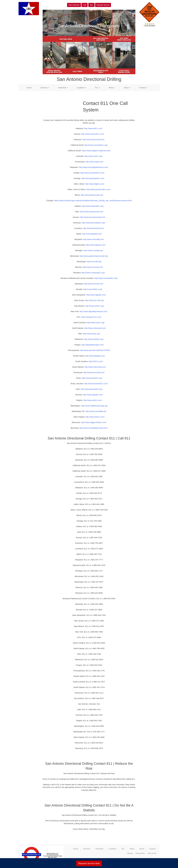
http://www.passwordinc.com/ (98, 189)
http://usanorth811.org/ (93, 289)
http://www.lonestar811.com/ (96, 384)
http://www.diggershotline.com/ (94, 422)
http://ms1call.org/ (94, 261)
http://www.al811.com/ (93, 128)
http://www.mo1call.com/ (93, 267)
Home (29, 88)
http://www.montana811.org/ (93, 273)
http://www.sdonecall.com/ (95, 367)
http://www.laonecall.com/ (94, 228)
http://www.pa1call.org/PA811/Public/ (95, 350)
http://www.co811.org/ (93, 156)
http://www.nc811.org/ (95, 323)
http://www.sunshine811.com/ (92, 173)
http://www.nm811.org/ (95, 306)
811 (97, 88)
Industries (63, 88)
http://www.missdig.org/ (93, 250)
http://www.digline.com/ (95, 184)
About (127, 88)
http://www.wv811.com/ (95, 417)
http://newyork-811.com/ (91, 317)
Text (91, 5)
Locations (81, 88)
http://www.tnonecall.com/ (94, 372)
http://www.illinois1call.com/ (92, 195)
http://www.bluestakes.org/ (91, 389)
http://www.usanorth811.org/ (96, 145)
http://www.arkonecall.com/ (93, 139)
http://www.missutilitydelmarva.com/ (93, 167)
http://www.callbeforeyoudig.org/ (94, 406)
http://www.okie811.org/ (94, 339)
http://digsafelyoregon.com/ (93, 345)
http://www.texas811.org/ (92, 378)
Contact (143, 88)
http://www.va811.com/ (93, 400)
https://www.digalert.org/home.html (96, 151)
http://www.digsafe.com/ (92, 234)
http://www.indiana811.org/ (93, 206)
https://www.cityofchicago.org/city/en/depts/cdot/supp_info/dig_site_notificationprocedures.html (93, 200)
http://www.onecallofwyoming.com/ (93, 428)
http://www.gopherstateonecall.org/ (94, 256)
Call (85, 5)
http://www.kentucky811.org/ (93, 223)
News (112, 88)
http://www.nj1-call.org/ (94, 300)
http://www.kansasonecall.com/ (93, 217)
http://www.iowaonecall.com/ (91, 212)
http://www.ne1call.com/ (93, 284)
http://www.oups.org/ (91, 334)
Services (45, 88)
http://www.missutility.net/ (93, 239)
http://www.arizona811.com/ (93, 134)
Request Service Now (89, 863)
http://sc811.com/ (96, 361)
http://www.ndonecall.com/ (95, 328)
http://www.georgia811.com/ (93, 178)
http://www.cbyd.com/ (94, 162)
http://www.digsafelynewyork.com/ (93, 311)
